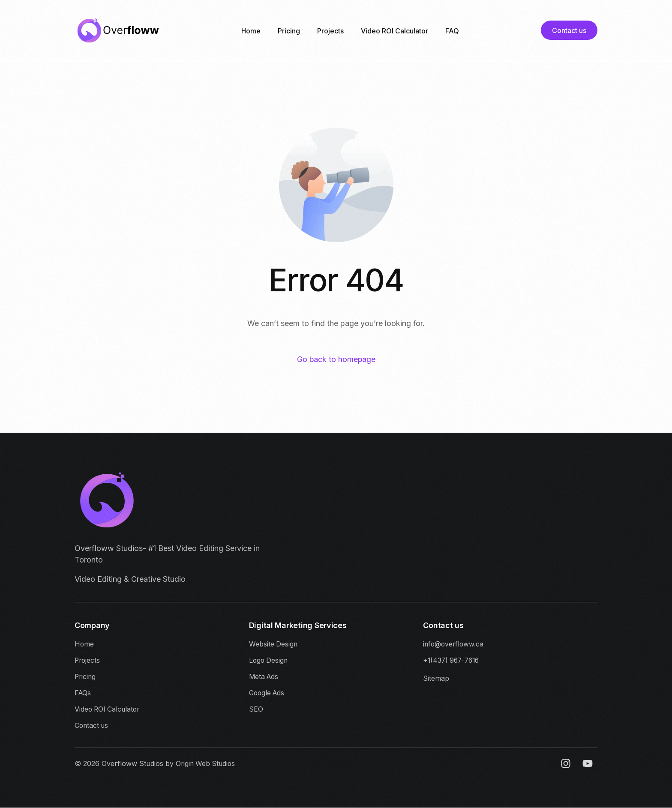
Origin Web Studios (207, 764)
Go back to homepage (336, 360)
